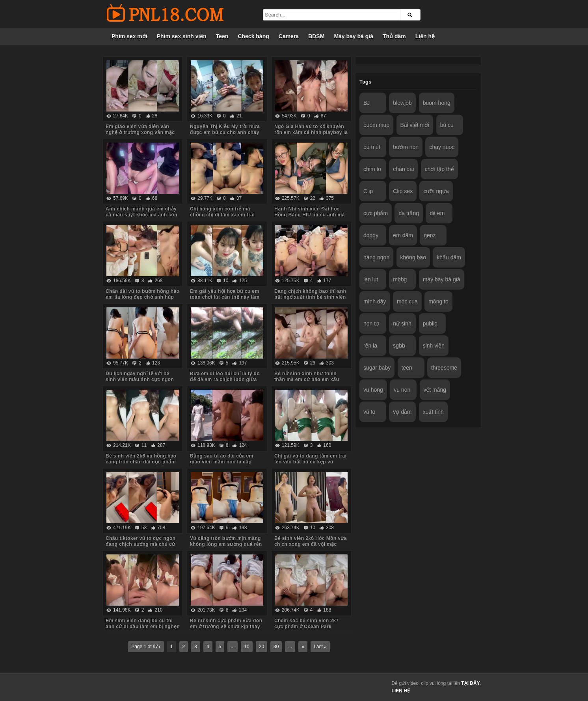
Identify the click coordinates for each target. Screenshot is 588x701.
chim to (372, 169)
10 (247, 647)
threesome (444, 368)
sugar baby (377, 368)
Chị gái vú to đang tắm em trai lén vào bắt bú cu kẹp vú (310, 459)
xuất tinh (433, 412)
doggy (371, 235)
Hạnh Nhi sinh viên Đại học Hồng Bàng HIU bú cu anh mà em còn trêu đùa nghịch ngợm (310, 215)
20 (261, 647)
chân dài (403, 169)
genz (430, 235)
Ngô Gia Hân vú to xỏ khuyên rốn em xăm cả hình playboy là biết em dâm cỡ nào (311, 132)
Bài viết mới (415, 125)
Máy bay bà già (354, 36)
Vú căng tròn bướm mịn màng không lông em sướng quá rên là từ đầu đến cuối (226, 544)
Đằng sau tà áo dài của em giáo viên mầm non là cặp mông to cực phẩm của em (222, 462)
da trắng (409, 213)
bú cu (447, 125)
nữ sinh (402, 324)
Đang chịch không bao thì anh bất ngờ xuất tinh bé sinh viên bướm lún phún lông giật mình (311, 297)
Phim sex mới (129, 36)
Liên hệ (425, 36)
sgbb (399, 346)
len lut (371, 279)
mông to (438, 301)
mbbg (400, 279)
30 (276, 647)
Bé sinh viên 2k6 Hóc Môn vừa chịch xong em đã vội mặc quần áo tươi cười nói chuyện (311, 544)
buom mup (376, 125)
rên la (370, 346)
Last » (320, 647)
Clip (368, 191)
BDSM (316, 36)
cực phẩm (376, 213)
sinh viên (434, 346)
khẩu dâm (449, 257)
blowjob (402, 103)
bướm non (406, 147)
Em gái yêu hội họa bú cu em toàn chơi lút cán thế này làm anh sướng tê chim (225, 297)
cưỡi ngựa (436, 191)
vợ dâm (402, 412)
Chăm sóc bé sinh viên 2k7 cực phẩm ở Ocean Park (306, 624)
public (430, 324)
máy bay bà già (442, 279)
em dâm (403, 235)
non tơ (371, 324)
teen (407, 368)
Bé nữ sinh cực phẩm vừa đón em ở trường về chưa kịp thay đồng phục (226, 627)
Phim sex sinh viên (182, 36)
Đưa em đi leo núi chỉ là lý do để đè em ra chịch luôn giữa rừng (225, 379)
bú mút (372, 147)
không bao (413, 257)
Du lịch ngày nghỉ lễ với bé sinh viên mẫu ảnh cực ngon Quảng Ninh (140, 379)
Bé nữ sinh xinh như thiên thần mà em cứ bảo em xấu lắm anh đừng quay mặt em (307, 379)
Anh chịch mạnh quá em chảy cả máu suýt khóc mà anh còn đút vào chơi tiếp (141, 215)
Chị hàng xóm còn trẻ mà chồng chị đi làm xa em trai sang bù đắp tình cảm (222, 215)
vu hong (373, 390)
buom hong (437, 103)
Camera (289, 36)
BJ (367, 103)
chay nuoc (442, 147)
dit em (437, 213)
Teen (222, 36)
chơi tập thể (439, 169)
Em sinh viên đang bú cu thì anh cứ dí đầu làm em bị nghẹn (143, 624)
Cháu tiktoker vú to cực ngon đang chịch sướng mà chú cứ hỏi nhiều (140, 544)
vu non (402, 390)
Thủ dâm (394, 36)
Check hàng (253, 36)
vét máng (435, 390)
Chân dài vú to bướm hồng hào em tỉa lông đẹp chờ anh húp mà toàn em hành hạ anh (142, 297)
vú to (369, 412)
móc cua (407, 301)
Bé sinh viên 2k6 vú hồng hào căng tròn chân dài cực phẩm (141, 459)
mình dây (375, 301)
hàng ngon (376, 257)
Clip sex (403, 191)
